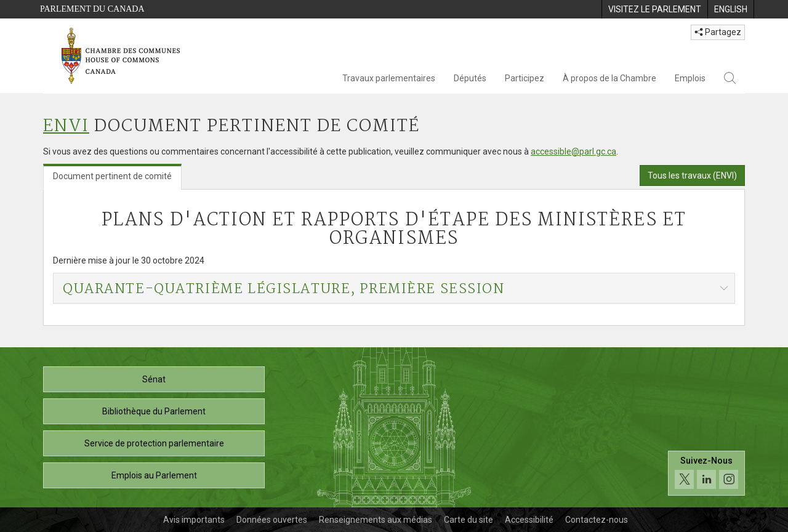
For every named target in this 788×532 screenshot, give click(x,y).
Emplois (690, 78)
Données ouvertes (272, 520)
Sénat (154, 379)
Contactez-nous (597, 520)
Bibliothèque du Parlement (154, 411)
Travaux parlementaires (389, 78)
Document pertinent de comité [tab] (112, 176)
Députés (470, 78)
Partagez (718, 32)
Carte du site (468, 520)
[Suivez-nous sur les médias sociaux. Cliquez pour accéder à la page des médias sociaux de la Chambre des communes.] (706, 473)
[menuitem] (654, 9)
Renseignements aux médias (376, 520)
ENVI (66, 127)
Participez (525, 78)
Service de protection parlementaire (154, 443)
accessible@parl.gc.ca (573, 151)
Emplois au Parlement (154, 475)
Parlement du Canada (92, 9)
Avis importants (194, 520)
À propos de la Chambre (609, 78)
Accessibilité (529, 520)
